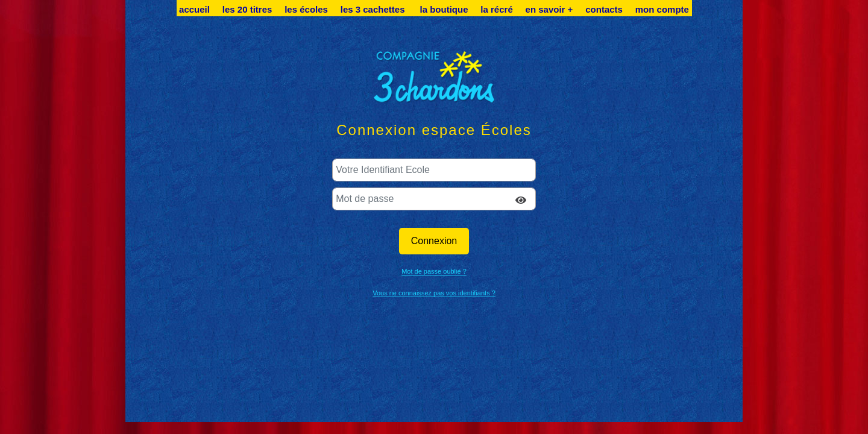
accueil (194, 9)
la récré (496, 9)
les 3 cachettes (374, 9)
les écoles (306, 9)
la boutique (444, 9)
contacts (604, 9)
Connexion (434, 241)
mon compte (662, 9)
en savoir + (549, 9)
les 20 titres (247, 9)
